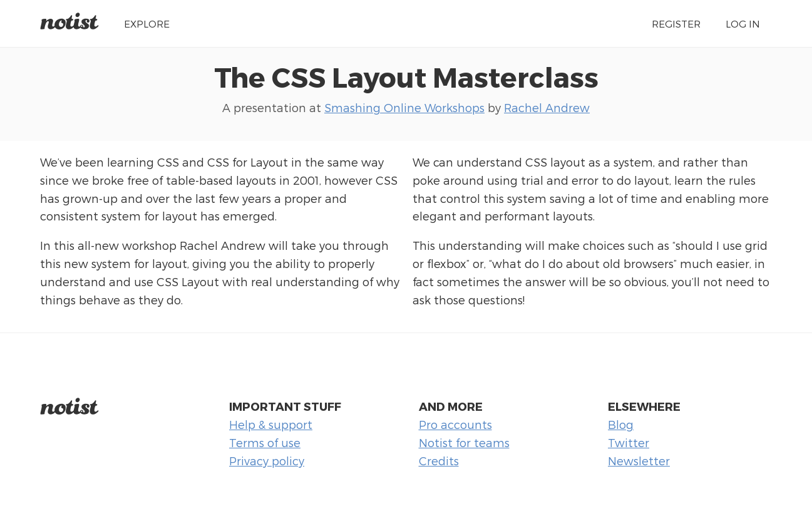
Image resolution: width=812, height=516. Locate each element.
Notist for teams (464, 442)
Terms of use (265, 442)
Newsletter (639, 461)
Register (676, 23)
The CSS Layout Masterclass (406, 76)
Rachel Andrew (547, 107)
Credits (439, 461)
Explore (147, 23)
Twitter (629, 442)
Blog (621, 424)
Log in (743, 23)
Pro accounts (455, 424)
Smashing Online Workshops (404, 107)
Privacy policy (267, 461)
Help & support (271, 424)
